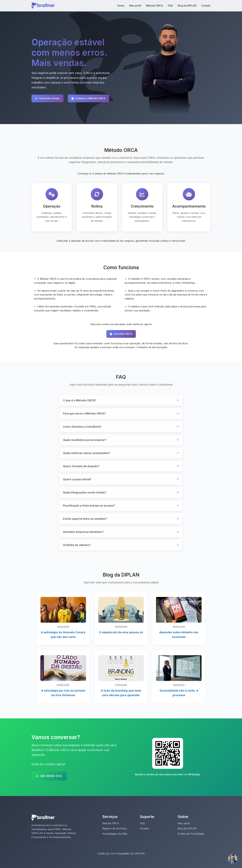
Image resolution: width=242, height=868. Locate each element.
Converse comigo (47, 98)
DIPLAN (140, 853)
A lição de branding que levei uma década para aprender (121, 693)
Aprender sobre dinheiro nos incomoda (179, 634)
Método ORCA (154, 6)
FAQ (170, 6)
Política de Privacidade (191, 834)
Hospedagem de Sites (115, 834)
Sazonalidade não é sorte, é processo (179, 693)
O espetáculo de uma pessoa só (121, 632)
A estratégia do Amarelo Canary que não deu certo (63, 634)
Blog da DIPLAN (187, 6)
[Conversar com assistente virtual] (233, 859)
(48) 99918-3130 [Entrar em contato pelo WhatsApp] (49, 776)
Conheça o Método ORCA (89, 98)
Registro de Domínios (115, 828)
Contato (206, 6)
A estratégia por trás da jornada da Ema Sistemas (63, 693)
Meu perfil (135, 6)
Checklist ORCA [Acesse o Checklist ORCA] (121, 334)
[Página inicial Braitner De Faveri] (43, 5)
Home (121, 6)
